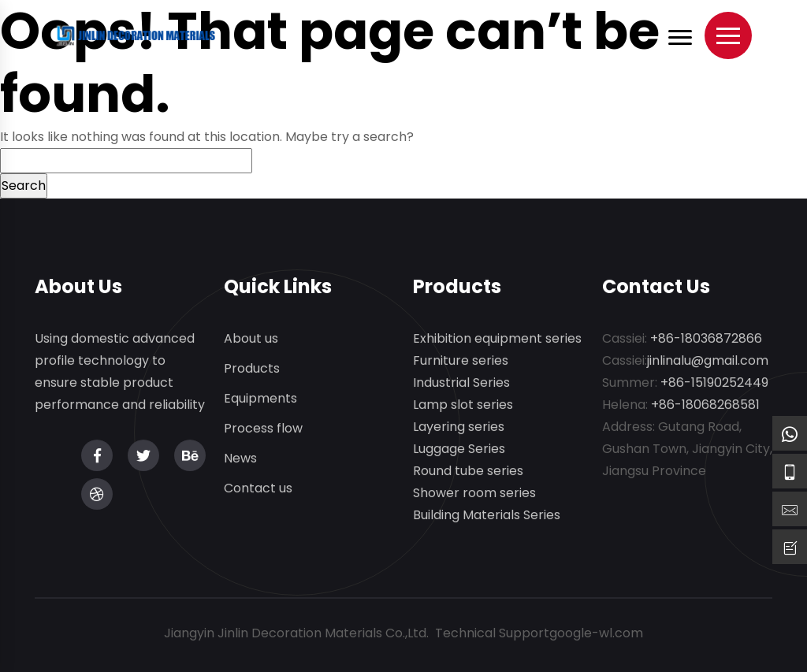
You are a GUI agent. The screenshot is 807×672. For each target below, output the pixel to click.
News (240, 459)
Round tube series (468, 472)
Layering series (459, 427)
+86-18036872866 (706, 339)
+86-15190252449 (714, 383)
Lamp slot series (463, 405)
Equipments (260, 399)
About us (251, 339)
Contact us (258, 489)
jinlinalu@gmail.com (708, 361)
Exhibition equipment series (497, 339)
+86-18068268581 (705, 405)
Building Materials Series (487, 516)
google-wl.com (596, 633)
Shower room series (474, 494)
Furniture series (461, 361)
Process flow (263, 429)
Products (252, 369)
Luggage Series (459, 449)
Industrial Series (461, 383)
